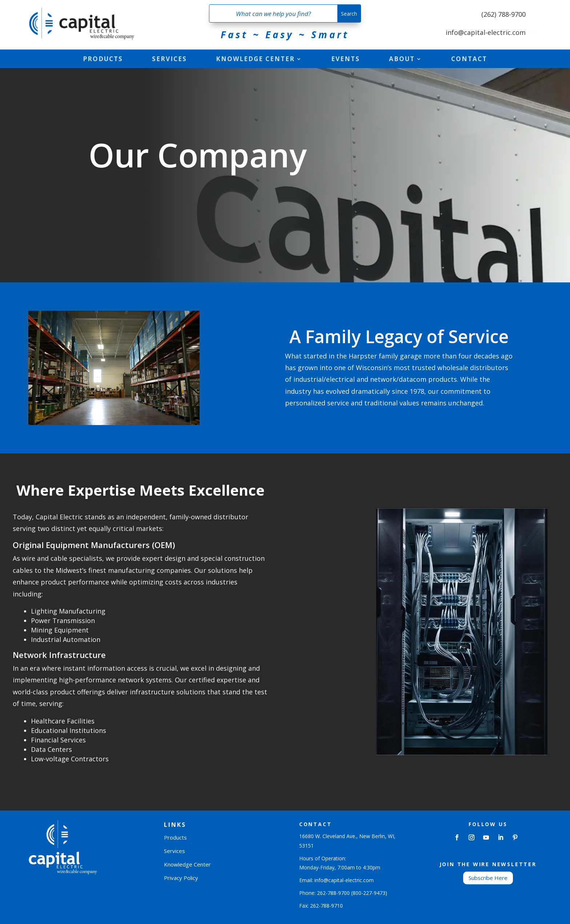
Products (103, 60)
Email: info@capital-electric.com (336, 880)
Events (346, 60)
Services (169, 60)
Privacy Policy (181, 878)
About (402, 60)
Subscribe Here (488, 878)
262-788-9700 (333, 893)
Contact (469, 60)
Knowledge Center (255, 60)
